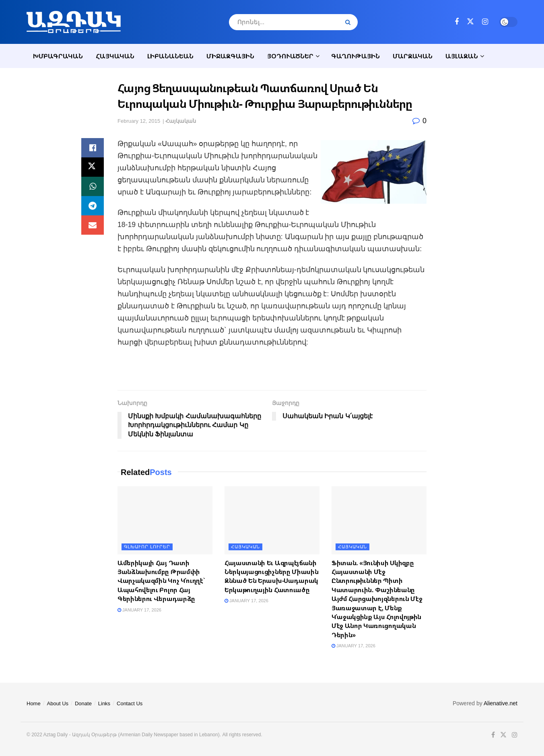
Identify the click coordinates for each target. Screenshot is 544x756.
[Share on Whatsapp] (93, 186)
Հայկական (115, 56)
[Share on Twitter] (93, 167)
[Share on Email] (93, 225)
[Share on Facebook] (93, 148)
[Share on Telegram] (93, 206)
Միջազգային (230, 56)
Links (104, 703)
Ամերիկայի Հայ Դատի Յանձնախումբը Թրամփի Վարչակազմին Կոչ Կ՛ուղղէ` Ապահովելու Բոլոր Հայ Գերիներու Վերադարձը (161, 581)
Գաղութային (355, 56)
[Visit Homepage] (74, 22)
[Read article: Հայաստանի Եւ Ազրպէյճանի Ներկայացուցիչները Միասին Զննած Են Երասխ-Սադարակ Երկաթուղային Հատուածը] (272, 520)
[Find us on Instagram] (485, 22)
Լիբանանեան (170, 56)
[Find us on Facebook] (457, 22)
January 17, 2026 (139, 610)
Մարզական (413, 56)
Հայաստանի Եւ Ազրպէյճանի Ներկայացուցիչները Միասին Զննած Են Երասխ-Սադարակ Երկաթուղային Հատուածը (271, 576)
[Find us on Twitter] (470, 22)
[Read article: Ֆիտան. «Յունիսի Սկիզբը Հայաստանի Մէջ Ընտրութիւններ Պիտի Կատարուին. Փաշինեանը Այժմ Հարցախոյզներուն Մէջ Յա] (379, 520)
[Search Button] (349, 22)
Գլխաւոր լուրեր (147, 547)
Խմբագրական (58, 56)
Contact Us (130, 703)
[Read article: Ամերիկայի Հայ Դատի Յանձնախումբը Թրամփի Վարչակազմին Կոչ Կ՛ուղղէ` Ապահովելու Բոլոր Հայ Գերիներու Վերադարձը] (165, 520)
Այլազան (462, 56)
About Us (58, 703)
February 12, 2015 (139, 121)
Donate (83, 703)
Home (34, 703)
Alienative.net (501, 703)
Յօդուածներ (290, 56)
